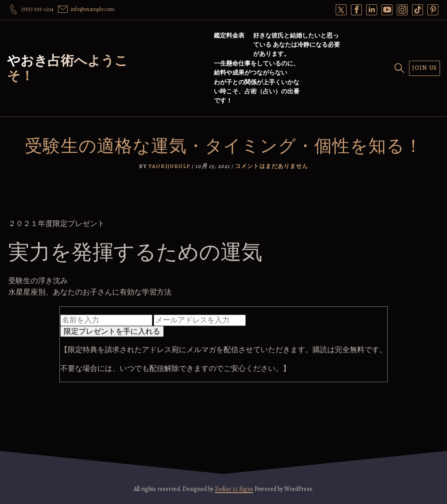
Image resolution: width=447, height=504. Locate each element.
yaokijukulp (169, 166)
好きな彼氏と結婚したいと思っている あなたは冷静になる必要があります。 (297, 45)
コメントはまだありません (272, 166)
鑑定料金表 (229, 36)
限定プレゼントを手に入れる (112, 331)
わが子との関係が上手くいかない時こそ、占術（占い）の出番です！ (257, 91)
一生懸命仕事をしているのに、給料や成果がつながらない (257, 68)
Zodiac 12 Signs (234, 489)
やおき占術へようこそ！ (67, 68)
